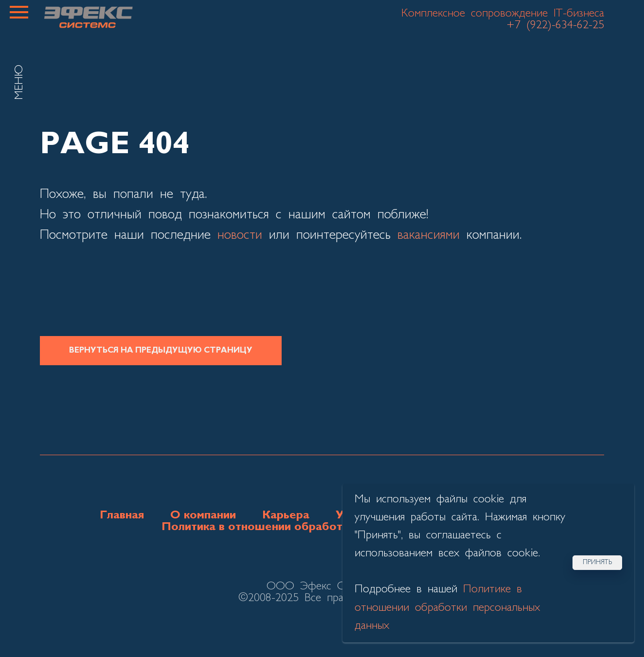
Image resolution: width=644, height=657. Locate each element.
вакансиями (429, 235)
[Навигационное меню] (19, 12)
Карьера (286, 515)
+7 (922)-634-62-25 (555, 25)
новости (240, 235)
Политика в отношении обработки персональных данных (322, 527)
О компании (203, 515)
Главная (122, 515)
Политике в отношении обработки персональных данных (447, 607)
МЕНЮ (19, 82)
